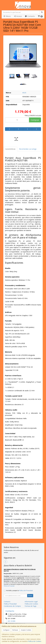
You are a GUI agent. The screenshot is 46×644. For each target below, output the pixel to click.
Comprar (35, 120)
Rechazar (15, 630)
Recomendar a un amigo (28, 149)
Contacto (30, 16)
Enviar (30, 596)
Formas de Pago (31, 606)
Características (10, 149)
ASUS (24, 93)
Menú (7, 16)
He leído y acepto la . (20, 591)
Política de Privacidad (9, 586)
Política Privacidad (10, 604)
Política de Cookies (35, 641)
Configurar (6, 630)
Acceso (18, 16)
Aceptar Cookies (26, 630)
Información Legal (31, 602)
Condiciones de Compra (12, 606)
